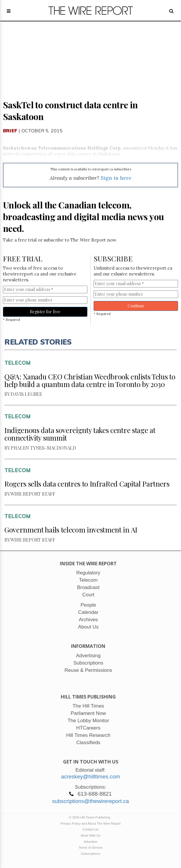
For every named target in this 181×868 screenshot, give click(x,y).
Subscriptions (90, 854)
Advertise (91, 842)
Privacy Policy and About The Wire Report (90, 824)
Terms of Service (91, 848)
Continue (136, 306)
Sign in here (116, 178)
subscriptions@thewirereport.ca (90, 801)
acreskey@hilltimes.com (91, 777)
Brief (10, 131)
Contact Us (90, 829)
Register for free (45, 312)
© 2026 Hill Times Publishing (90, 817)
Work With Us (90, 836)
